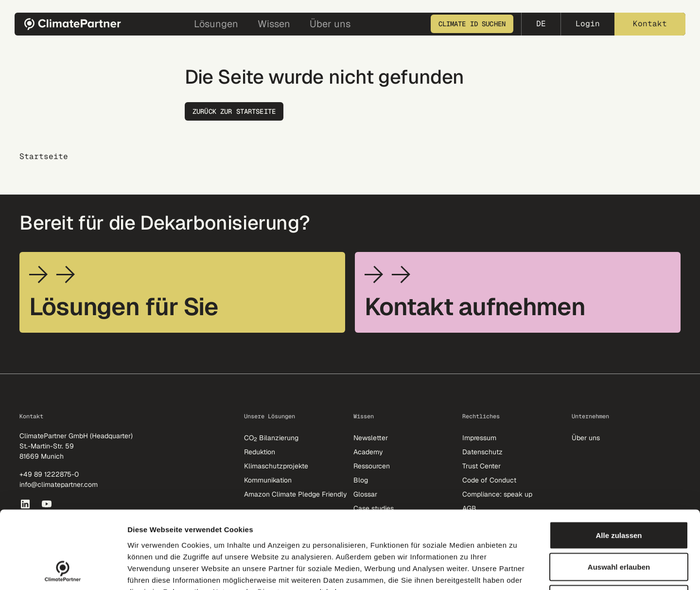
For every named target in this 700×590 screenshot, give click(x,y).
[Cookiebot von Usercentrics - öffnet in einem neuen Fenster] (63, 571)
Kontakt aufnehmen (475, 307)
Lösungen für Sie (124, 307)
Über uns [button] (330, 24)
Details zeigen (517, 571)
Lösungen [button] (216, 24)
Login (588, 24)
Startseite (44, 157)
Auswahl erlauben (619, 494)
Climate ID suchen (472, 24)
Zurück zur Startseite (234, 111)
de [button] (541, 24)
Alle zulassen (619, 462)
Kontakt (650, 24)
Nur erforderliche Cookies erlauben (619, 526)
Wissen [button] (274, 24)
